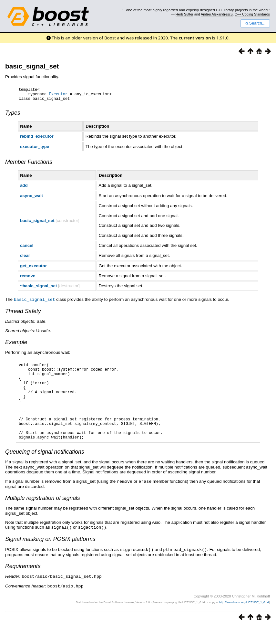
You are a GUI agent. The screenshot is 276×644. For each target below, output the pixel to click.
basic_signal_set (32, 66)
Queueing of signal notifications (45, 471)
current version (195, 38)
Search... (255, 23)
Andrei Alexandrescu (217, 14)
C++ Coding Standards (252, 14)
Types (13, 116)
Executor (58, 96)
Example (16, 345)
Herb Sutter (184, 14)
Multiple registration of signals (43, 517)
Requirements (23, 584)
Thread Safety (23, 314)
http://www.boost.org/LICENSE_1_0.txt (244, 620)
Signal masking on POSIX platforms (50, 557)
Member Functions (29, 165)
